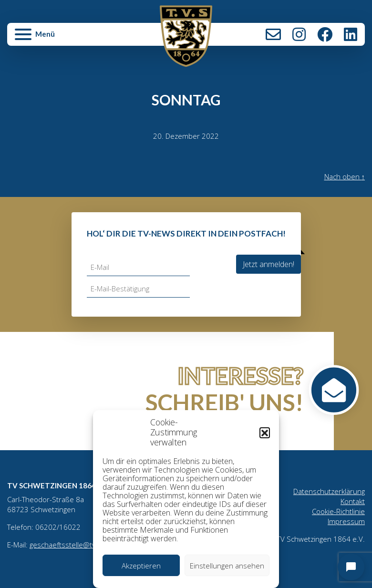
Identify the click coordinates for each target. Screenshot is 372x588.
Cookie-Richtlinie (338, 511)
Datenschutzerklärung (329, 491)
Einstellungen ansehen (227, 566)
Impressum (346, 521)
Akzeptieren (141, 566)
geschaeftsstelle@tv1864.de (76, 545)
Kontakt (273, 34)
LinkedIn (351, 34)
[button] (265, 433)
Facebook (325, 34)
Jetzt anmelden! (269, 264)
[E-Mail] (138, 267)
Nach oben (345, 176)
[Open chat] (351, 567)
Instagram (299, 34)
